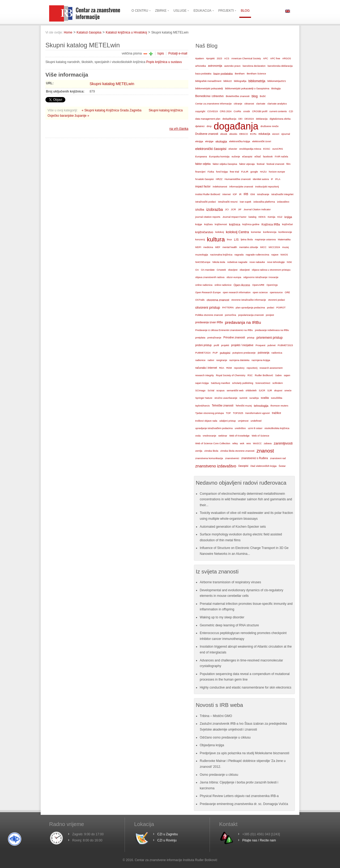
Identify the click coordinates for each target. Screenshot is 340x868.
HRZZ (219, 179)
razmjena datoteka (239, 360)
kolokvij (220, 232)
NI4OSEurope (203, 262)
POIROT (281, 308)
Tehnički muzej (244, 406)
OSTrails (200, 300)
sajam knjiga (202, 383)
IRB (246, 194)
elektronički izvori (262, 141)
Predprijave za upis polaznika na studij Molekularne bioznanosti (245, 753)
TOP (228, 413)
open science (260, 292)
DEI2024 (249, 119)
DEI (241, 119)
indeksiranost (220, 187)
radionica (277, 353)
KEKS (262, 217)
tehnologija (261, 406)
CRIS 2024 (226, 111)
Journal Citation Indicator (257, 209)
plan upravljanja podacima (250, 307)
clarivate (261, 104)
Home (68, 32)
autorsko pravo (232, 66)
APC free (275, 58)
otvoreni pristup (208, 307)
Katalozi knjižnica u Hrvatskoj (126, 32)
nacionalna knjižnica (221, 255)
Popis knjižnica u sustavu (164, 62)
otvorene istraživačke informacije (249, 300)
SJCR (262, 391)
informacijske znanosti (241, 187)
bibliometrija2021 (277, 81)
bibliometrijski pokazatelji (209, 88)
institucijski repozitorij (267, 186)
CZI (291, 111)
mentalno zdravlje (248, 247)
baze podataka (223, 74)
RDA (222, 368)
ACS (227, 58)
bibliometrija (257, 81)
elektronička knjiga (239, 141)
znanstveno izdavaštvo (216, 466)
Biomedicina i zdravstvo (209, 96)
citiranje (238, 104)
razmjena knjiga (261, 360)
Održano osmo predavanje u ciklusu (225, 737)
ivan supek (245, 202)
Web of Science (260, 436)
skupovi (278, 391)
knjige (199, 224)
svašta (265, 398)
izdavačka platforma (264, 202)
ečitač (258, 157)
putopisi (225, 353)
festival (261, 164)
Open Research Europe (208, 292)
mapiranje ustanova (265, 240)
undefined (256, 421)
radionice (200, 360)
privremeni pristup (270, 338)
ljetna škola (247, 240)
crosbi (247, 111)
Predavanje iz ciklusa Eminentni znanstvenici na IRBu (224, 330)
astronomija (215, 66)
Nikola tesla (219, 262)
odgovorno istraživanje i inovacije (261, 277)
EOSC (267, 149)
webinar (223, 436)
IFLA (278, 179)
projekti (225, 345)
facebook (268, 157)
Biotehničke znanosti (238, 96)
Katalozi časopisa (89, 32)
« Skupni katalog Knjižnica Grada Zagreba (112, 110)
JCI (227, 209)
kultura (216, 239)
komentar (256, 232)
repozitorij (252, 368)
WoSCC (257, 443)
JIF (240, 209)
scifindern (278, 383)
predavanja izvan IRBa (209, 322)
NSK (289, 262)
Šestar (282, 466)
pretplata (200, 337)
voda (198, 436)
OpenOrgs (272, 285)
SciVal (211, 391)
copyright (200, 111)
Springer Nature (204, 398)
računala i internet (206, 368)
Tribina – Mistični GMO (216, 716)
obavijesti (245, 270)
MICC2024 (274, 247)
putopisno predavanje (244, 353)
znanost (265, 451)
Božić (263, 96)
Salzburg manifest (220, 383)
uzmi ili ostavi (255, 428)
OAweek (221, 270)
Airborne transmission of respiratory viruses (230, 582)
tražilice (277, 413)
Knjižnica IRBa (271, 224)
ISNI (253, 194)
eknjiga (199, 141)
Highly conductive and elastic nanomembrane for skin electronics (246, 687)
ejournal (286, 134)
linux (229, 240)
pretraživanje (214, 338)
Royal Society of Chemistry (231, 375)
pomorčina (231, 315)
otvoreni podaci (276, 300)
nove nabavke (257, 262)
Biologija (276, 89)
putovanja (263, 353)
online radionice (223, 285)
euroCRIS (278, 149)
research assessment (271, 368)
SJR (270, 391)
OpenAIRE (258, 285)
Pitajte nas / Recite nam (259, 840)
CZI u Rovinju (167, 840)
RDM (229, 368)
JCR (233, 209)
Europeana (201, 157)
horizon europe (277, 172)
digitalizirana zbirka (280, 119)
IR (240, 194)
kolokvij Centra (238, 232)
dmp (209, 126)
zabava (268, 443)
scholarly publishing (243, 383)
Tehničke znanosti (223, 406)
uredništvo (240, 428)
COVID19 (212, 111)
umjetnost (243, 421)
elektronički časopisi (211, 149)
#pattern (200, 58)
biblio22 (228, 81)
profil (216, 345)
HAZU (263, 172)
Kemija (272, 217)
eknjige (209, 141)
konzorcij (200, 240)
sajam (287, 375)
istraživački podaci (206, 202)
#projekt (210, 58)
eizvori (276, 134)
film (288, 164)
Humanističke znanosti (237, 179)
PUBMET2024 (203, 353)
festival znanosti (275, 164)
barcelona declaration (254, 66)
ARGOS (287, 58)
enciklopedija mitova (250, 149)
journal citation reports (208, 217)
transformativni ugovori (258, 413)
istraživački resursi (228, 202)
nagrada (239, 255)
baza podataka (203, 74)
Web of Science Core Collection (213, 443)
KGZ (280, 217)
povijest (270, 315)
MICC (263, 247)
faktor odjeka (203, 164)
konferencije (285, 232)
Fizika (211, 172)
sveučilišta (277, 398)
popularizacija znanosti (251, 315)
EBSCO (244, 134)
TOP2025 (238, 413)
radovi (211, 360)
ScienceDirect (263, 383)
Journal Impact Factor (234, 217)
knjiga (288, 217)
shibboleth (251, 391)
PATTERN (228, 307)
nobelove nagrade (237, 262)
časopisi (243, 466)
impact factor (203, 186)
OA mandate (208, 270)
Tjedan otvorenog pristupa (209, 413)
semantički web (235, 391)
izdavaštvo (283, 202)
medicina (208, 247)
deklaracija (262, 119)
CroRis (237, 111)
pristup (251, 338)
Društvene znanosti (207, 134)
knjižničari (288, 224)
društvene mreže (270, 126)
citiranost (249, 104)
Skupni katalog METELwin (112, 84)
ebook (224, 134)
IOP (235, 194)
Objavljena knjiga (212, 745)
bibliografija (240, 81)
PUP (215, 353)
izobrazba (215, 209)
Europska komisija (219, 156)
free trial (234, 172)
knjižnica (235, 224)
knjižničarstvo (204, 232)
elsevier (233, 149)
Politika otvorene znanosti (209, 315)
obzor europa (234, 277)
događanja (236, 126)
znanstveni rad (278, 458)
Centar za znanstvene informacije (213, 104)
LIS (236, 240)
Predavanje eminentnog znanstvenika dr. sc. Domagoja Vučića (244, 804)
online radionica (204, 285)
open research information (237, 292)
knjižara (209, 224)
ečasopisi (247, 157)
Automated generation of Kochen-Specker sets (233, 527)
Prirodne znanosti (234, 337)
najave (275, 255)
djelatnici (200, 126)
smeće (288, 391)
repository (239, 368)
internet (226, 194)
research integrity (205, 375)
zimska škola (211, 451)
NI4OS (284, 255)
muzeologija (202, 255)
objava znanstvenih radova (210, 277)
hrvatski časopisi (204, 179)
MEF (218, 247)
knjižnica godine (251, 224)
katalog (252, 217)
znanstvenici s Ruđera (254, 458)
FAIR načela (282, 157)
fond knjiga (222, 172)
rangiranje (222, 360)
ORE (287, 292)
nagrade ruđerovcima (257, 255)
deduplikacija (229, 119)
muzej (285, 247)
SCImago (200, 391)
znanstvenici (232, 458)
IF (272, 179)
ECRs (253, 134)
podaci (271, 308)
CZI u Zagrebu (167, 834)
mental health (230, 247)
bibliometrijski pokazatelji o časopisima (247, 88)
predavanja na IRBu (243, 322)
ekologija (221, 141)
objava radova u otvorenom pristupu (271, 270)
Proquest (260, 345)
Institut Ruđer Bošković (208, 194)
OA (197, 270)
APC (265, 58)
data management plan (208, 119)
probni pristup (203, 345)
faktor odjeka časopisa (225, 164)
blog (255, 96)
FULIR (245, 172)
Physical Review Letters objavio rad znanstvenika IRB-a (239, 796)
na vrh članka (179, 129)
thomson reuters (279, 406)
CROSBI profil (260, 111)
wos (248, 443)
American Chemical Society (246, 58)
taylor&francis (203, 406)
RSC (250, 375)
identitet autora (261, 179)
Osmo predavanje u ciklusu (219, 775)
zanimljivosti (283, 443)
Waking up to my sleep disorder (222, 617)
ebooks (233, 134)
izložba (200, 209)
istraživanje (263, 194)
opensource (276, 292)
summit (243, 398)
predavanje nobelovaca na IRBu (272, 330)
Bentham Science (256, 74)
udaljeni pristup (228, 421)
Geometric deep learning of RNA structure (229, 625)
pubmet (271, 345)
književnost (221, 224)
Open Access (242, 285)
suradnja (254, 398)
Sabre (278, 375)
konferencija (270, 232)
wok (242, 443)
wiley (235, 443)
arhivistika (201, 66)
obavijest (233, 270)
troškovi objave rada (206, 421)
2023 (219, 58)
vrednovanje (209, 436)
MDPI (198, 247)
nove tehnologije (276, 262)
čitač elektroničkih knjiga (263, 466)
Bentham (240, 74)
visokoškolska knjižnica (277, 428)
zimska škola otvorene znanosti (237, 451)
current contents (278, 111)
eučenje (236, 157)
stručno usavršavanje (226, 398)
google (254, 172)
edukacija (264, 134)
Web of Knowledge (239, 436)
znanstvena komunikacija (209, 458)
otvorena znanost (218, 300)
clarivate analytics (277, 104)
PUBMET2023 (285, 345)
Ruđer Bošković (264, 375)
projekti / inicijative (242, 345)
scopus (221, 390)
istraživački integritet (282, 194)
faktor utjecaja (247, 164)
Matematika (284, 240)
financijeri (200, 172)
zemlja (199, 451)
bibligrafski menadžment (208, 81)
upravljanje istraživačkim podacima (214, 428)
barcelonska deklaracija (280, 66)
